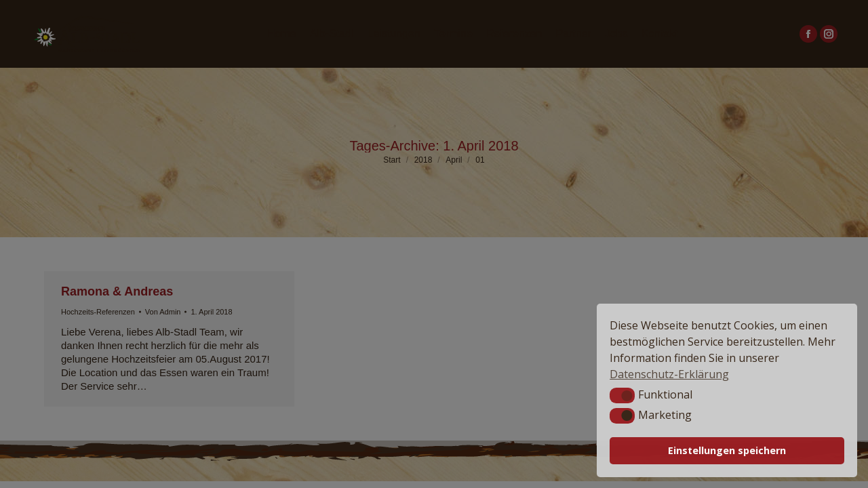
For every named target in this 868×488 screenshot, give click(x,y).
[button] (622, 395)
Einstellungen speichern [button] (727, 450)
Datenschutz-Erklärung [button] (669, 374)
